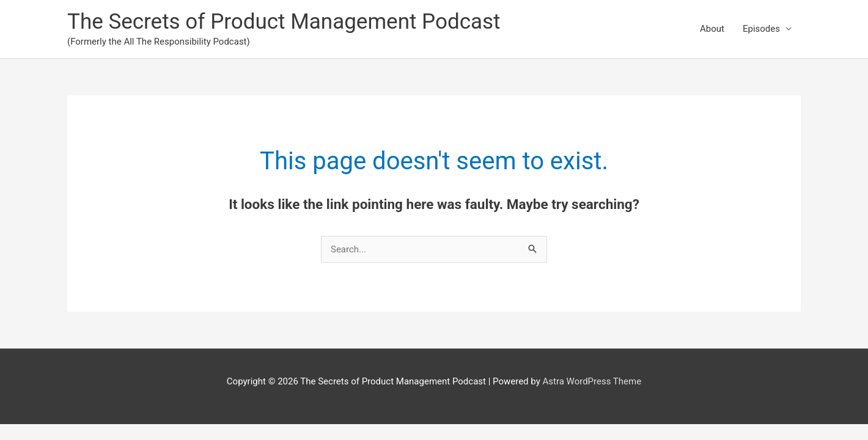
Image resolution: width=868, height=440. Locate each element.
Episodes (761, 29)
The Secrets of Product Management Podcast (284, 22)
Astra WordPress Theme (592, 381)
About (712, 29)
